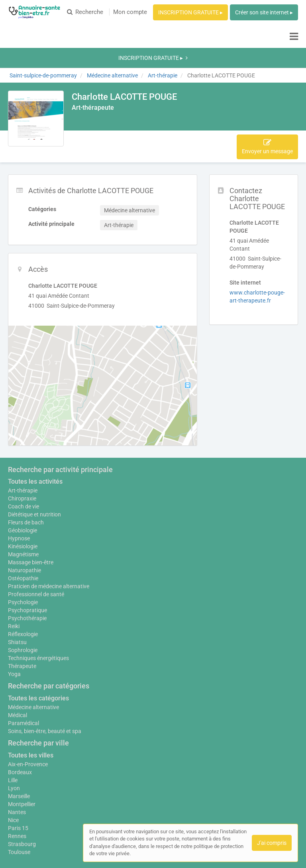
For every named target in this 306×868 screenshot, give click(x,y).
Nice (13, 772)
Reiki (14, 578)
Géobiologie (23, 478)
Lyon (14, 740)
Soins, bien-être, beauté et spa (45, 683)
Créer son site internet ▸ (264, 12)
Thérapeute (22, 618)
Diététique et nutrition (34, 463)
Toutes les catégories (38, 650)
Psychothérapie (27, 570)
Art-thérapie (23, 439)
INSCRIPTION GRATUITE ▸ (190, 12)
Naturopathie (25, 518)
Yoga (14, 626)
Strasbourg (22, 796)
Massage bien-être (31, 510)
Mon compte (130, 12)
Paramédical (24, 675)
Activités (87, 99)
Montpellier (22, 756)
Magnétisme (23, 502)
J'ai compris (272, 843)
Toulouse (19, 804)
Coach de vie (24, 455)
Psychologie (23, 554)
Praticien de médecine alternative (49, 538)
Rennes (17, 788)
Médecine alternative (33, 659)
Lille (13, 732)
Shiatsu (17, 594)
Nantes (17, 764)
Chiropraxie (22, 447)
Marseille (19, 748)
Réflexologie (23, 586)
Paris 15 (18, 780)
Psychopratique (27, 562)
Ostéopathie (23, 526)
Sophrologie (23, 602)
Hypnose (19, 486)
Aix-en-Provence (28, 716)
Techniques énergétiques (38, 610)
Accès (116, 99)
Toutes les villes (31, 707)
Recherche (85, 12)
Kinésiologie (23, 494)
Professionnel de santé (36, 546)
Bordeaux (20, 724)
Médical (18, 667)
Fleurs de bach (26, 471)
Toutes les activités (35, 430)
